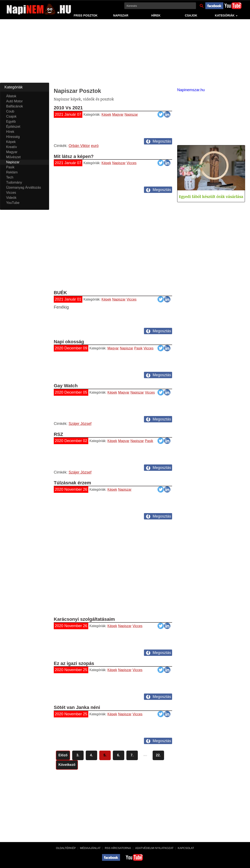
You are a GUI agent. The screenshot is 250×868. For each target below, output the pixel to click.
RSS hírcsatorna (118, 848)
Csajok (191, 15)
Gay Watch (66, 386)
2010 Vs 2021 (68, 108)
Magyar (118, 115)
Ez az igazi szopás (74, 663)
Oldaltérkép (66, 848)
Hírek (156, 15)
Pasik (138, 348)
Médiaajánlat (90, 848)
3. (78, 755)
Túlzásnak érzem (72, 483)
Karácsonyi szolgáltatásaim (84, 619)
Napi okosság (69, 342)
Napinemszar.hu (191, 90)
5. (105, 755)
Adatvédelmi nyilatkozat (154, 848)
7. (132, 755)
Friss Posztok (86, 15)
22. (158, 755)
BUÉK (60, 293)
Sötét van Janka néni (77, 707)
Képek (106, 115)
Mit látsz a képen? (74, 156)
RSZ (58, 434)
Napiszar (121, 15)
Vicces (132, 163)
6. (118, 755)
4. (91, 755)
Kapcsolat (186, 848)
